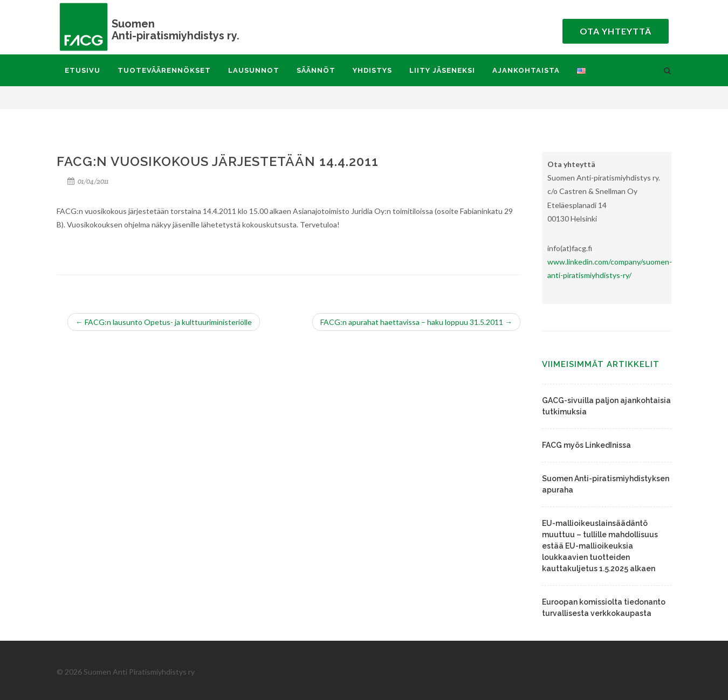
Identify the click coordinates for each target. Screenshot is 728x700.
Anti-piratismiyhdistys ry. (164, 29)
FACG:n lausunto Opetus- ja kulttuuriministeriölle (164, 322)
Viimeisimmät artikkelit (601, 364)
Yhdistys (372, 70)
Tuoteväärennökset (164, 70)
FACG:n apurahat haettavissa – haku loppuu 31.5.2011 (416, 322)
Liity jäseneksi (442, 70)
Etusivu (83, 70)
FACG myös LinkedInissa (586, 445)
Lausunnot (254, 70)
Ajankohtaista (526, 70)
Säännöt (316, 70)
